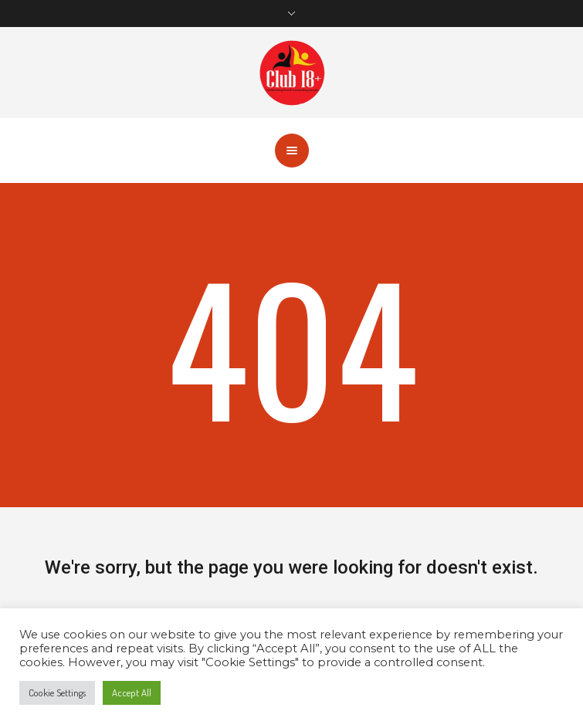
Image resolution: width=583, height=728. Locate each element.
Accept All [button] (132, 692)
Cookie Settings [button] (57, 692)
